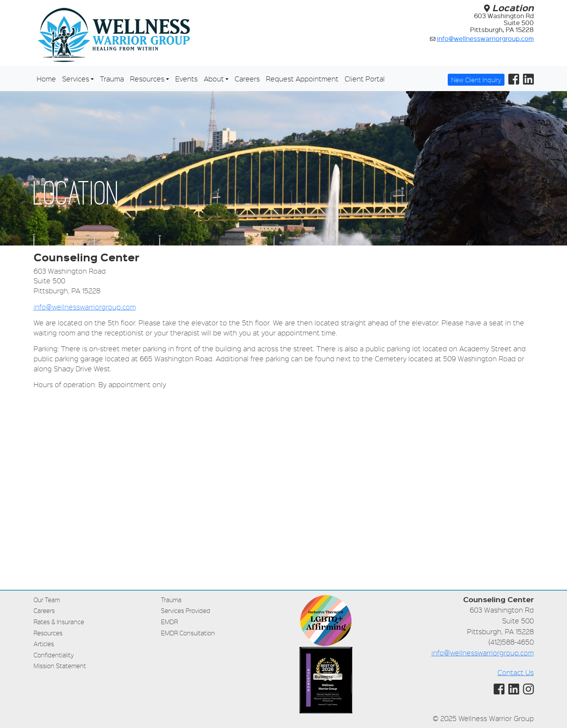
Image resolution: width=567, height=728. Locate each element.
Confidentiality (54, 655)
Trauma (112, 79)
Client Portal (365, 79)
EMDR (169, 622)
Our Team (47, 600)
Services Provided (186, 610)
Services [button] (76, 79)
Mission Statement (60, 666)
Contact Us (516, 672)
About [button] (214, 79)
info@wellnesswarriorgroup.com (485, 38)
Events (186, 79)
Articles (44, 644)
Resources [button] (147, 79)
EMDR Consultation (188, 633)
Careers (247, 79)
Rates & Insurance (59, 622)
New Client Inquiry (476, 80)
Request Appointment (302, 79)
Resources (48, 633)
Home (46, 79)
